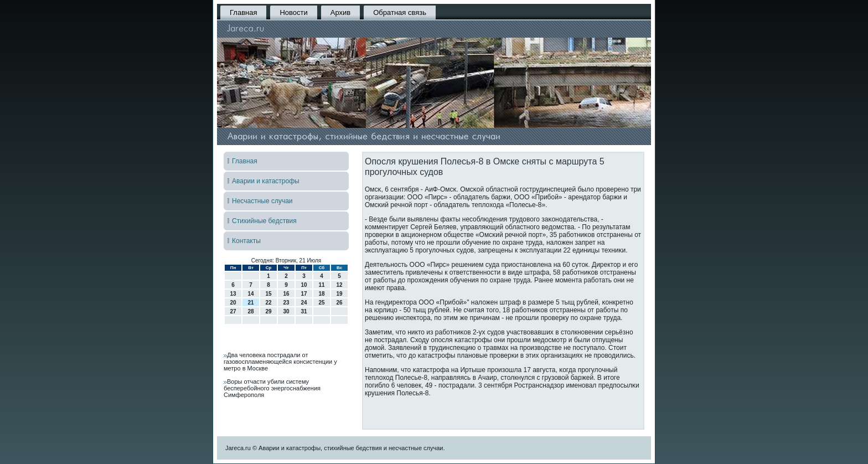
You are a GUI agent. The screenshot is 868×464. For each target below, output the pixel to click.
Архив (340, 12)
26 (339, 303)
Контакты (246, 241)
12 (339, 285)
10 (304, 285)
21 (250, 303)
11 (321, 285)
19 (339, 294)
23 (286, 303)
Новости (293, 12)
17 (304, 294)
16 (286, 294)
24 (304, 303)
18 (321, 294)
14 (250, 294)
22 (268, 303)
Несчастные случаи (262, 201)
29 (268, 311)
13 (233, 294)
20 (233, 303)
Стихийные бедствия (264, 221)
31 (304, 311)
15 (268, 294)
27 (233, 311)
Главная (243, 12)
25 (321, 303)
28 (250, 311)
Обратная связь (400, 12)
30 (286, 311)
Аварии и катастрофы (266, 181)
